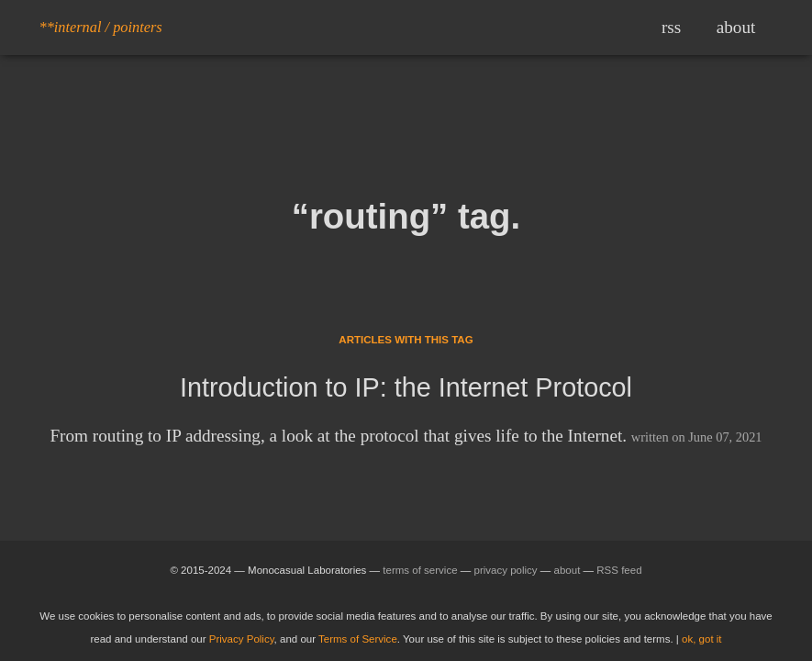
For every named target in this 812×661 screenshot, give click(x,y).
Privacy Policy (242, 639)
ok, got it (702, 639)
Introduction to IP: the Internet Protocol (406, 387)
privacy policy (506, 570)
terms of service (420, 570)
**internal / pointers (101, 27)
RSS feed (619, 570)
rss (671, 27)
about (736, 27)
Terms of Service (358, 639)
